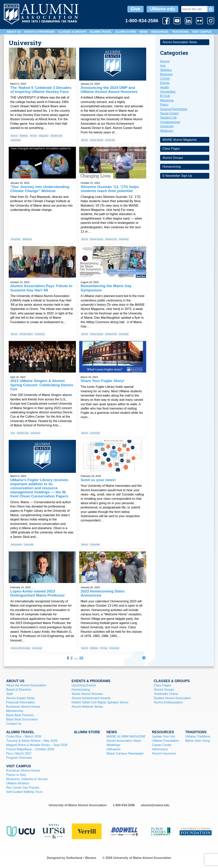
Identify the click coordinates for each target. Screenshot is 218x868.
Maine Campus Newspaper (125, 753)
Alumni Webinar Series (87, 707)
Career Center (162, 745)
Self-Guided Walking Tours (24, 792)
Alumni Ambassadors (168, 702)
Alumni (14, 136)
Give (136, 9)
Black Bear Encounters (22, 719)
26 (81, 658)
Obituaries (114, 749)
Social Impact (97, 140)
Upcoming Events (84, 685)
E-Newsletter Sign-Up (177, 176)
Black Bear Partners (20, 715)
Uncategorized (170, 122)
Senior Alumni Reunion (87, 694)
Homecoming (172, 167)
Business (166, 74)
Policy (164, 105)
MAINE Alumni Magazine (180, 140)
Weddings (113, 745)
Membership (15, 711)
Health (165, 87)
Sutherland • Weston (81, 858)
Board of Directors (19, 690)
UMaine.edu (163, 9)
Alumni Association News (180, 42)
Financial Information (21, 702)
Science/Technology (21, 648)
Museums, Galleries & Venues (27, 779)
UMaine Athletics (18, 783)
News (143, 32)
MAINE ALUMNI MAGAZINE (126, 736)
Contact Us (14, 724)
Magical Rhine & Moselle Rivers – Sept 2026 (37, 745)
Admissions (160, 749)
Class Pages (171, 149)
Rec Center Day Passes (23, 788)
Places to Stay (16, 775)
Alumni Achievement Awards (91, 698)
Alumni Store (126, 32)
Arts (13, 433)
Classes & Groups (72, 32)
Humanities (16, 544)
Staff (9, 694)
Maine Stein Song (197, 741)
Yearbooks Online (166, 694)
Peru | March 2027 (19, 753)
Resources (160, 32)
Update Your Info (163, 736)
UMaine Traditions (198, 736)
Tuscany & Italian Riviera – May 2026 (32, 741)
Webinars (27, 239)
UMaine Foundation (166, 741)
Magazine (44, 136)
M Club (33, 136)
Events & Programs (39, 32)
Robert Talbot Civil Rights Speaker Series (100, 702)
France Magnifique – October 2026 (30, 749)
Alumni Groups (173, 158)
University (16, 140)
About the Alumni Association (26, 685)
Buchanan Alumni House (23, 707)
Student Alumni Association (172, 698)
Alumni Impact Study (20, 698)
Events (165, 83)
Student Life (56, 136)
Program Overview (19, 758)
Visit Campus (202, 32)
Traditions (180, 32)
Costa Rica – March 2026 (24, 736)
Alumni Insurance (164, 753)
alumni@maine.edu (155, 805)
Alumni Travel (101, 32)
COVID (165, 79)
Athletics (24, 136)
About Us (14, 32)
